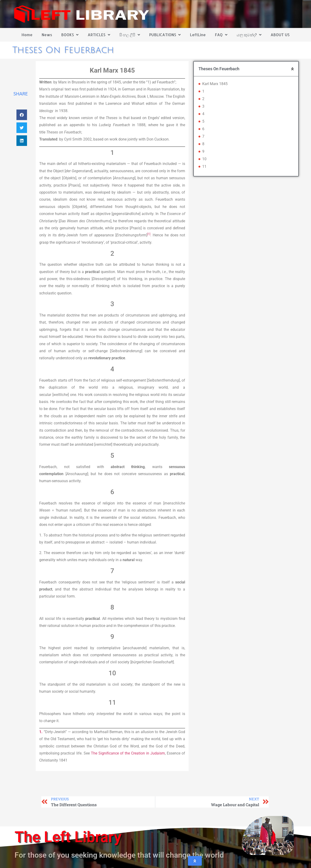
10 (204, 159)
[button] (22, 115)
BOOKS (70, 35)
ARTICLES (99, 35)
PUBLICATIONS (165, 35)
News (47, 35)
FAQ (221, 35)
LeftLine (198, 35)
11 (204, 166)
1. (41, 732)
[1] (149, 234)
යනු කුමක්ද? (249, 35)
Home (27, 35)
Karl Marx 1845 (215, 84)
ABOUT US (280, 35)
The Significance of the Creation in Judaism (128, 753)
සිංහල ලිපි (130, 35)
